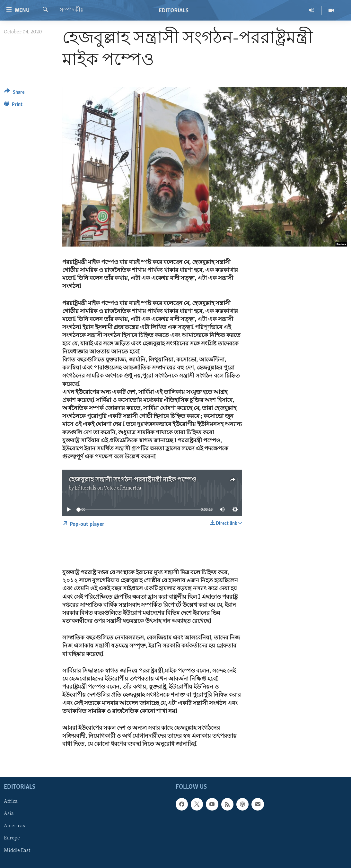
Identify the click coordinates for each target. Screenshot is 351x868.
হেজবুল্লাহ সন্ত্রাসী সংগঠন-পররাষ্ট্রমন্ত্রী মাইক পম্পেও (133, 480)
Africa (11, 802)
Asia (9, 814)
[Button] (14, 93)
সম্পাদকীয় (72, 10)
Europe (12, 838)
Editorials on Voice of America (108, 488)
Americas (14, 826)
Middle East (17, 850)
